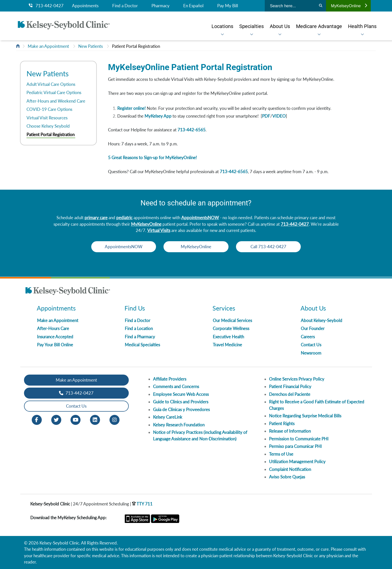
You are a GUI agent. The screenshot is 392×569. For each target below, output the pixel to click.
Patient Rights (282, 423)
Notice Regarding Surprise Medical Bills (305, 416)
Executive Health (228, 337)
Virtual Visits (159, 230)
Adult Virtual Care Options (51, 84)
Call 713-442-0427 (269, 247)
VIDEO (279, 116)
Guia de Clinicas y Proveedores (181, 409)
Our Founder (313, 328)
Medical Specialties (142, 345)
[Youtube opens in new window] (75, 419)
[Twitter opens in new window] (56, 419)
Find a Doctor (125, 6)
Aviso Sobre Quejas (287, 477)
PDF (266, 116)
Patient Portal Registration (136, 46)
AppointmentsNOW (200, 218)
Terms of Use (281, 454)
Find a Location (139, 328)
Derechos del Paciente (290, 394)
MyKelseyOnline (349, 6)
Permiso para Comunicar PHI (295, 446)
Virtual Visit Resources (47, 118)
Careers (308, 337)
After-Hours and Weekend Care (56, 101)
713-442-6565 (191, 130)
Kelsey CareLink (168, 417)
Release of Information (290, 431)
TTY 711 (142, 504)
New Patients (90, 46)
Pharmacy (160, 6)
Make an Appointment (48, 46)
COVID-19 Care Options (49, 109)
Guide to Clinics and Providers (181, 402)
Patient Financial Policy (290, 386)
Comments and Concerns (176, 386)
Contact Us (311, 345)
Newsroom (311, 353)
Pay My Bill (228, 6)
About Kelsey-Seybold (321, 320)
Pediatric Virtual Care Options (54, 92)
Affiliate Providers (170, 379)
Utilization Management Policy (297, 462)
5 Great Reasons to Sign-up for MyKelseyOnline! (152, 158)
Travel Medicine (227, 345)
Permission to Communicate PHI (299, 439)
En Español (193, 6)
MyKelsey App (158, 116)
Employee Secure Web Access (181, 394)
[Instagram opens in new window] (114, 419)
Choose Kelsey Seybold (48, 126)
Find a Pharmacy (140, 337)
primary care (96, 218)
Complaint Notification (290, 469)
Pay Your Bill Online (55, 345)
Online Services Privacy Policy (297, 379)
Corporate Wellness (231, 328)
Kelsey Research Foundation (179, 425)
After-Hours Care (53, 328)
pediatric (124, 218)
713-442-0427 (46, 6)
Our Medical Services (232, 320)
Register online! (131, 108)
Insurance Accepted (55, 337)
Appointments (85, 6)
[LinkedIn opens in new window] (95, 419)
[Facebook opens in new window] (37, 419)
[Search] (321, 6)
